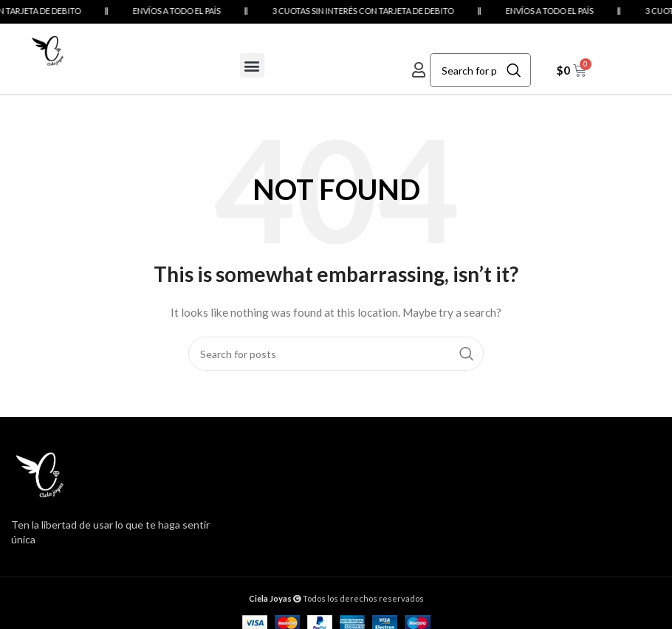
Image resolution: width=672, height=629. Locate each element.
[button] (252, 65)
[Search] (480, 70)
